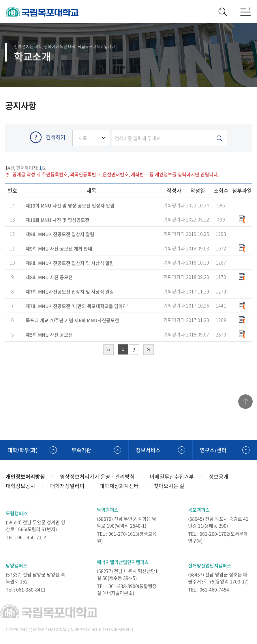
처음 (108, 350)
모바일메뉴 (245, 12)
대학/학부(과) (22, 450)
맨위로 (245, 402)
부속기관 (81, 450)
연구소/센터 (213, 450)
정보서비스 (148, 450)
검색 (222, 12)
